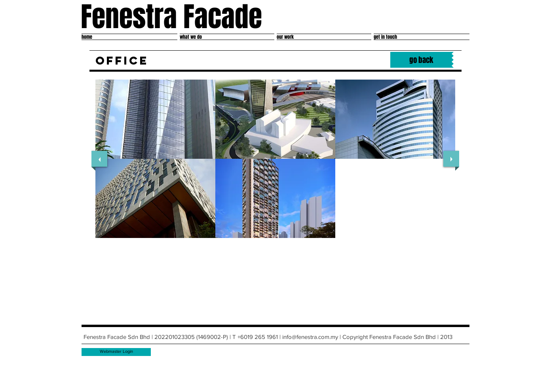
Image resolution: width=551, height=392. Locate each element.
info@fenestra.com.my (310, 337)
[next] (451, 159)
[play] (443, 244)
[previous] (99, 159)
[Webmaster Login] (116, 352)
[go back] (421, 60)
